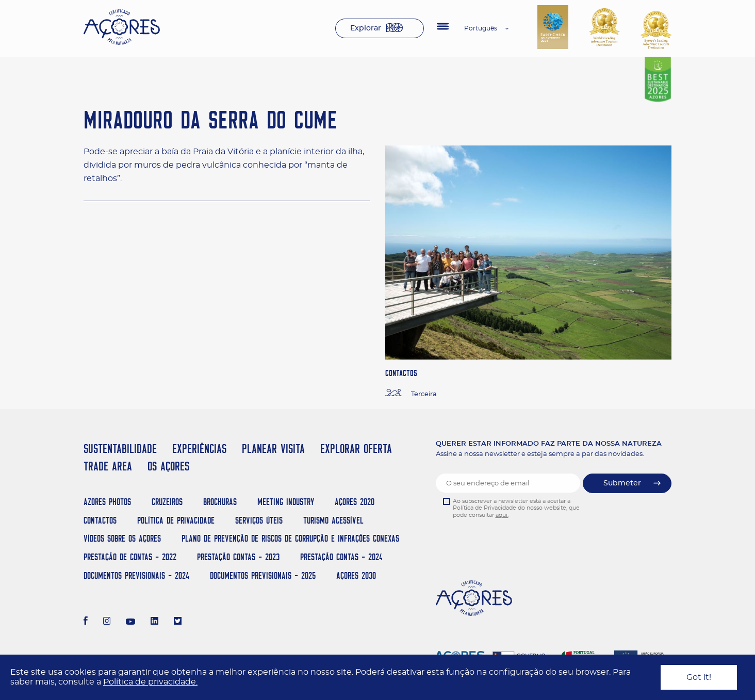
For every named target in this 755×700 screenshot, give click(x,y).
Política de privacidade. (150, 682)
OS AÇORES (168, 466)
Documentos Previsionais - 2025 (263, 575)
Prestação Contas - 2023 (238, 557)
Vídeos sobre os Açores (122, 538)
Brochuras (220, 502)
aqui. (502, 515)
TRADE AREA (108, 466)
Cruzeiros (167, 502)
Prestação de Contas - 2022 (130, 557)
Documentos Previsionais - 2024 (136, 575)
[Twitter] (178, 622)
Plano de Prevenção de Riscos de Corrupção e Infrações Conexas (290, 538)
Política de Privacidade (176, 520)
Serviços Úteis (259, 520)
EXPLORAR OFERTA (356, 449)
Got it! (699, 677)
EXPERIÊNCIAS (199, 449)
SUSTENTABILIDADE (120, 449)
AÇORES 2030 (356, 575)
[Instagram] (107, 622)
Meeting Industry (286, 502)
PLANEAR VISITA (273, 449)
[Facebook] (86, 622)
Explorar (366, 28)
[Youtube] (130, 622)
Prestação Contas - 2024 (341, 557)
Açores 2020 (355, 502)
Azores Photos (107, 502)
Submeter (622, 483)
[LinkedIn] (154, 622)
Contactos (100, 520)
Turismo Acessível (333, 520)
